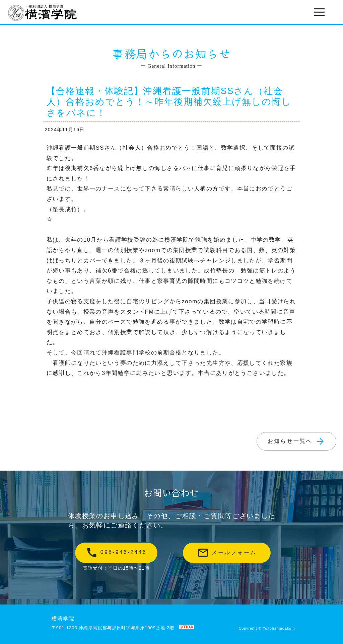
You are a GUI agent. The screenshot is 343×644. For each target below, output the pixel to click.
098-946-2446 (116, 553)
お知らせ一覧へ (296, 441)
